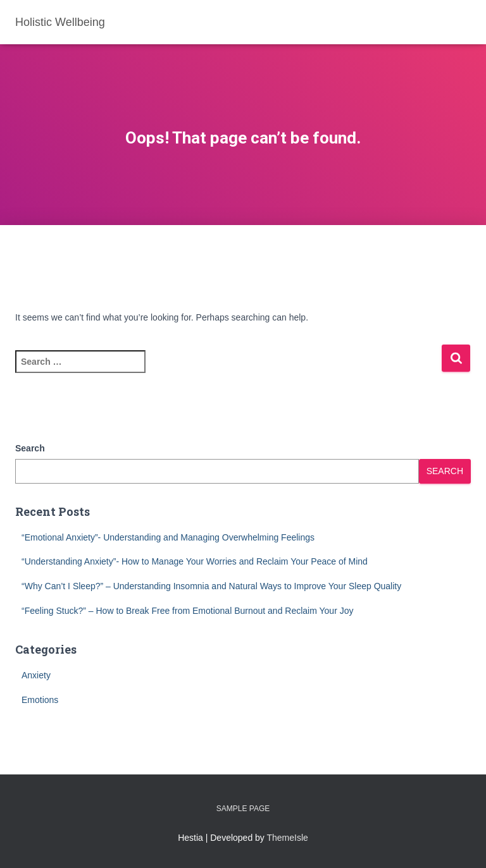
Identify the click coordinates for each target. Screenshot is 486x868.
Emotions (40, 700)
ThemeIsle (288, 838)
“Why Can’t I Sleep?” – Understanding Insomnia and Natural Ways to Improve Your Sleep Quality (211, 586)
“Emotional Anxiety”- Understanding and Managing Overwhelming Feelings (168, 537)
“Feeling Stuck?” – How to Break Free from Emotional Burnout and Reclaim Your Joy (187, 611)
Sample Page (243, 809)
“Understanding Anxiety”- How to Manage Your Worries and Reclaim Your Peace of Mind (195, 561)
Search (30, 448)
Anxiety (36, 675)
